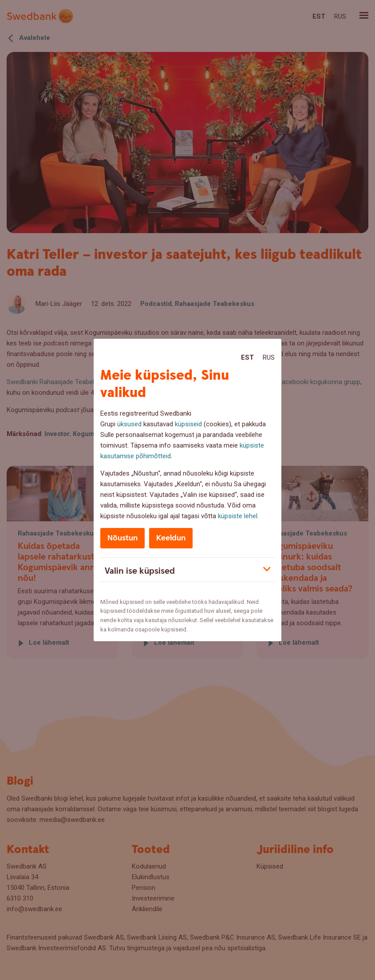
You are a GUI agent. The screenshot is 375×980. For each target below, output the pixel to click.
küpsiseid (188, 424)
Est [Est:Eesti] (247, 357)
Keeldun (171, 538)
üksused (129, 424)
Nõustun (122, 538)
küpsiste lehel (238, 516)
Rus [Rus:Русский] (269, 357)
